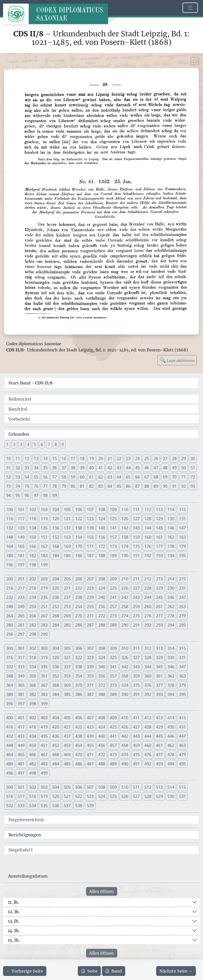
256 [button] (102, 607)
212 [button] (148, 579)
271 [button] (90, 616)
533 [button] (21, 806)
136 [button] (56, 528)
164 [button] (10, 546)
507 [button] (90, 787)
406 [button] (79, 718)
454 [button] (79, 745)
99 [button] (55, 495)
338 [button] (79, 667)
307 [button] (90, 648)
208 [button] (102, 579)
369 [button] (67, 685)
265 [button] (21, 616)
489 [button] (113, 764)
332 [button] (10, 667)
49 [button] (174, 468)
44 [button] (128, 468)
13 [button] (36, 458)
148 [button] (10, 537)
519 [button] (44, 796)
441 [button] (113, 736)
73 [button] (8, 486)
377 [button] (159, 685)
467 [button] (44, 755)
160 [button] (148, 537)
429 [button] (159, 727)
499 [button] (44, 773)
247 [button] (182, 597)
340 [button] (102, 667)
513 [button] (159, 787)
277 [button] (159, 616)
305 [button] (67, 648)
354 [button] (79, 676)
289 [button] (113, 625)
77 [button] (45, 486)
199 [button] (44, 565)
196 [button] (10, 565)
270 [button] (79, 616)
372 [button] (102, 685)
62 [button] (101, 477)
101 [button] (21, 509)
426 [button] (125, 727)
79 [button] (64, 486)
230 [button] (171, 588)
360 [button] (148, 676)
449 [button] (21, 745)
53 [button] (18, 477)
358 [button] (125, 676)
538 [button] (79, 806)
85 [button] (119, 486)
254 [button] (79, 607)
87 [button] (137, 486)
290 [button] (125, 625)
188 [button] (102, 556)
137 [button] (67, 528)
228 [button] (148, 588)
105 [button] (67, 509)
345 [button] (159, 667)
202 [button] (33, 579)
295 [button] (182, 625)
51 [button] (193, 468)
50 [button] (184, 468)
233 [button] (21, 597)
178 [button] (171, 546)
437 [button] (67, 736)
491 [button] (136, 764)
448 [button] (10, 745)
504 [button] (56, 787)
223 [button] (90, 588)
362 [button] (171, 676)
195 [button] (182, 556)
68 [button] (156, 477)
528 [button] (148, 796)
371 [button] (90, 685)
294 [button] (171, 625)
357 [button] (113, 676)
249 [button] (21, 607)
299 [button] (44, 634)
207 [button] (90, 579)
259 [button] (136, 607)
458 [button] (125, 745)
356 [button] (102, 676)
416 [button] (10, 727)
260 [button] (148, 607)
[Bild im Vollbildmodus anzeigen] (195, 61)
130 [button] (171, 519)
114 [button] (171, 509)
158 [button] (125, 537)
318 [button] (33, 658)
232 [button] (10, 597)
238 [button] (79, 597)
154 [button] (79, 537)
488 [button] (102, 764)
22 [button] (119, 458)
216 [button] (10, 588)
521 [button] (67, 796)
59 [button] (73, 477)
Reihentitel (20, 399)
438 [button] (79, 736)
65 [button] (128, 477)
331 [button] (182, 658)
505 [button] (67, 787)
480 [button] (10, 764)
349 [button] (21, 676)
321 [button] (67, 658)
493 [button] (159, 764)
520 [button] (56, 796)
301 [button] (21, 648)
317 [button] (21, 658)
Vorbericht (19, 419)
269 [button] (67, 616)
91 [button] (174, 486)
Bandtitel (18, 409)
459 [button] (136, 745)
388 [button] (102, 694)
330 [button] (171, 658)
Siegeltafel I (20, 850)
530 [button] (171, 796)
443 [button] (136, 736)
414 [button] (171, 718)
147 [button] (182, 528)
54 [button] (27, 477)
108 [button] (102, 509)
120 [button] (56, 519)
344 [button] (148, 667)
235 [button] (44, 597)
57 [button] (55, 477)
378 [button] (171, 685)
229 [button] (159, 588)
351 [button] (44, 676)
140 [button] (102, 528)
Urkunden (19, 434)
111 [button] (136, 509)
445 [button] (159, 736)
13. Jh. (14, 921)
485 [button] (67, 764)
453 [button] (67, 745)
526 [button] (125, 796)
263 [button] (182, 607)
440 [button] (102, 736)
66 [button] (137, 477)
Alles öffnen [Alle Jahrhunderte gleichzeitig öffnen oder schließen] (102, 891)
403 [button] (44, 718)
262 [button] (171, 607)
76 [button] (36, 486)
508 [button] (102, 787)
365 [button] (21, 685)
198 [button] (33, 565)
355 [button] (90, 676)
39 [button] (82, 468)
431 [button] (182, 727)
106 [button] (79, 509)
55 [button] (36, 477)
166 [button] (33, 546)
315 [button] (182, 648)
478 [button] (171, 755)
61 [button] (91, 477)
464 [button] (10, 755)
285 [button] (67, 625)
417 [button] (21, 727)
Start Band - (30, 383)
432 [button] (10, 736)
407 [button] (90, 718)
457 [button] (113, 745)
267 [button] (44, 616)
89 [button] (156, 486)
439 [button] (90, 736)
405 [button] (67, 718)
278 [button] (171, 616)
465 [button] (21, 755)
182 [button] (33, 556)
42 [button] (110, 468)
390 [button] (125, 694)
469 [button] (67, 755)
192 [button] (148, 556)
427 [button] (136, 727)
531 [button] (182, 796)
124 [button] (102, 519)
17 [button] (73, 458)
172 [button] (102, 546)
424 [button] (102, 727)
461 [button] (159, 745)
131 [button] (182, 519)
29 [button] (184, 458)
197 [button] (21, 565)
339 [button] (90, 667)
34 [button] (36, 468)
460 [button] (148, 745)
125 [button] (113, 519)
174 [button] (125, 546)
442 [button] (125, 736)
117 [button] (21, 519)
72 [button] (193, 477)
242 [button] (125, 597)
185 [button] (67, 556)
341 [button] (113, 667)
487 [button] (90, 764)
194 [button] (171, 556)
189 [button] (113, 556)
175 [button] (136, 546)
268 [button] (56, 616)
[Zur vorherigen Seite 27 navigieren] (25, 971)
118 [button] (33, 519)
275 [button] (136, 616)
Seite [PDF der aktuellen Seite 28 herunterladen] (89, 971)
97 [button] (36, 495)
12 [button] (27, 458)
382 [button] (33, 694)
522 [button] (79, 796)
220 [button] (56, 588)
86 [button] (128, 486)
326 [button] (125, 658)
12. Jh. (14, 912)
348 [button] (10, 676)
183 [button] (44, 556)
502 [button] (33, 787)
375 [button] (136, 685)
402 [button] (33, 718)
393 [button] (159, 694)
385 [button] (67, 694)
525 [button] (113, 796)
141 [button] (113, 528)
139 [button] (90, 528)
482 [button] (33, 764)
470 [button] (79, 755)
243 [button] (136, 597)
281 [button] (21, 625)
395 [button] (182, 694)
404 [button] (56, 718)
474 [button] (125, 755)
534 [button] (33, 806)
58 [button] (64, 477)
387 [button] (90, 694)
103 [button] (44, 509)
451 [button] (44, 745)
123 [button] (90, 519)
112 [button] (148, 509)
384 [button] (56, 694)
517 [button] (21, 796)
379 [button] (182, 685)
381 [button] (21, 694)
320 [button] (56, 658)
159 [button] (136, 537)
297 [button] (21, 634)
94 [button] (8, 495)
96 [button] (27, 495)
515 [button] (182, 787)
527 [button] (136, 796)
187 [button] (90, 556)
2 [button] (14, 444)
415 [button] (182, 718)
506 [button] (79, 787)
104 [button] (56, 509)
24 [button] (137, 458)
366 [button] (33, 685)
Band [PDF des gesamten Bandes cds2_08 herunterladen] (114, 971)
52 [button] (8, 477)
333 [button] (21, 667)
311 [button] (136, 648)
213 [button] (159, 579)
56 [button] (45, 477)
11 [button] (18, 458)
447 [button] (182, 736)
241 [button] (113, 597)
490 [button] (125, 764)
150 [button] (33, 537)
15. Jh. (14, 940)
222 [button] (79, 588)
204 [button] (56, 579)
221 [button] (67, 588)
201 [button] (21, 579)
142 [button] (125, 528)
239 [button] (90, 597)
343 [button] (136, 667)
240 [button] (102, 597)
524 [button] (102, 796)
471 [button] (90, 755)
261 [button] (159, 607)
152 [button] (56, 537)
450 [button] (33, 745)
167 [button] (44, 546)
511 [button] (136, 787)
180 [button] (10, 556)
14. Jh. (14, 931)
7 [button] (49, 444)
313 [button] (159, 648)
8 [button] (56, 444)
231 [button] (182, 588)
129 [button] (159, 519)
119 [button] (44, 519)
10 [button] (8, 458)
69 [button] (165, 477)
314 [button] (171, 648)
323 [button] (90, 658)
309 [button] (113, 648)
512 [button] (148, 787)
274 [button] (125, 616)
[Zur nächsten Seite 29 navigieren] (176, 971)
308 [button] (102, 648)
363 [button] (182, 676)
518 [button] (33, 796)
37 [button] (64, 468)
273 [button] (113, 616)
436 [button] (56, 736)
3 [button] (21, 444)
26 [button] (156, 458)
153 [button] (67, 537)
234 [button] (33, 597)
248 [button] (10, 607)
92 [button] (184, 486)
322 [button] (79, 658)
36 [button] (55, 468)
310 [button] (125, 648)
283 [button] (44, 625)
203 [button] (44, 579)
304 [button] (56, 648)
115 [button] (182, 509)
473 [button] (113, 755)
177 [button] (159, 546)
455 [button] (90, 745)
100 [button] (10, 509)
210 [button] (125, 579)
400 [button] (10, 718)
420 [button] (56, 727)
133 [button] (21, 528)
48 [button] (165, 468)
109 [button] (113, 509)
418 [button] (33, 727)
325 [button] (113, 658)
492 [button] (148, 764)
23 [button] (128, 458)
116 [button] (10, 519)
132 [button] (10, 528)
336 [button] (56, 667)
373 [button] (113, 685)
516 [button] (10, 796)
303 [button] (44, 648)
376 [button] (148, 685)
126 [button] (125, 519)
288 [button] (102, 625)
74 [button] (18, 486)
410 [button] (125, 718)
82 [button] (91, 486)
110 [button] (125, 509)
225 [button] (113, 588)
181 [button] (21, 556)
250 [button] (33, 607)
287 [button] (90, 625)
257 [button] (113, 607)
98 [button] (45, 495)
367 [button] (44, 685)
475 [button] (136, 755)
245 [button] (159, 597)
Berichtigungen (25, 835)
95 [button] (18, 495)
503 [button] (44, 787)
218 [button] (33, 588)
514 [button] (171, 787)
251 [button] (44, 607)
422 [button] (79, 727)
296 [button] (10, 634)
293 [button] (159, 625)
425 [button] (113, 727)
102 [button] (33, 509)
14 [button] (45, 458)
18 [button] (82, 458)
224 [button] (102, 588)
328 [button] (148, 658)
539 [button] (90, 806)
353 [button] (67, 676)
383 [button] (44, 694)
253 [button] (67, 607)
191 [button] (136, 556)
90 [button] (165, 486)
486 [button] (79, 764)
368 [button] (56, 685)
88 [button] (147, 486)
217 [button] (21, 588)
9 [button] (63, 444)
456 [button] (102, 745)
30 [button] (193, 458)
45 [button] (137, 468)
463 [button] (182, 745)
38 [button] (73, 468)
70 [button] (174, 477)
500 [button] (10, 787)
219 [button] (44, 588)
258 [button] (125, 607)
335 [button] (44, 667)
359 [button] (136, 676)
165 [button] (21, 546)
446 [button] (171, 736)
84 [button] (110, 486)
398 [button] (33, 704)
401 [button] (21, 718)
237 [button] (67, 597)
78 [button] (55, 486)
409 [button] (113, 718)
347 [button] (182, 667)
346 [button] (171, 667)
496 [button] (10, 773)
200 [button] (10, 579)
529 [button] (159, 796)
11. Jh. (13, 902)
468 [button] (56, 755)
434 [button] (33, 736)
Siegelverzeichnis (26, 820)
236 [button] (56, 597)
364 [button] (10, 685)
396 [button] (10, 704)
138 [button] (79, 528)
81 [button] (82, 486)
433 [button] (21, 736)
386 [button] (79, 694)
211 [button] (136, 579)
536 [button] (56, 806)
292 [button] (148, 625)
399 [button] (44, 704)
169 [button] (67, 546)
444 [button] (148, 736)
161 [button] (159, 537)
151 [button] (44, 537)
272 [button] (102, 616)
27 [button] (165, 458)
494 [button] (171, 764)
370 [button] (79, 685)
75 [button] (27, 486)
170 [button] (79, 546)
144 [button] (148, 528)
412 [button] (148, 718)
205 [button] (67, 579)
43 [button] (119, 468)
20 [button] (101, 458)
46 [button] (147, 468)
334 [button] (33, 667)
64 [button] (119, 477)
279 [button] (182, 616)
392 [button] (148, 694)
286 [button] (79, 625)
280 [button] (10, 625)
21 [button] (110, 458)
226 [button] (125, 588)
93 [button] (193, 486)
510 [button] (125, 787)
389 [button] (113, 694)
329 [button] (159, 658)
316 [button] (10, 658)
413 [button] (159, 718)
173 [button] (113, 546)
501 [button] (21, 787)
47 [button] (156, 468)
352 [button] (56, 676)
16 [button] (64, 458)
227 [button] (136, 588)
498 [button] (33, 773)
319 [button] (44, 658)
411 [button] (136, 718)
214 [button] (171, 579)
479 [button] (182, 755)
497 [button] (21, 773)
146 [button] (171, 528)
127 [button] (136, 519)
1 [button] (7, 444)
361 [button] (159, 676)
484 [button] (56, 764)
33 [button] (27, 468)
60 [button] (82, 477)
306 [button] (79, 648)
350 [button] (33, 676)
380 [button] (10, 694)
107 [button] (90, 509)
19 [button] (91, 458)
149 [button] (21, 537)
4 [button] (28, 444)
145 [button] (159, 528)
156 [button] (102, 537)
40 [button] (91, 468)
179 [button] (182, 546)
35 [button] (45, 468)
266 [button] (33, 616)
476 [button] (148, 755)
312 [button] (148, 648)
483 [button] (44, 764)
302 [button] (33, 648)
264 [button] (10, 616)
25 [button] (147, 458)
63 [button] (110, 477)
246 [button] (171, 597)
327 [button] (136, 658)
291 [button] (136, 625)
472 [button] (102, 755)
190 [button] (125, 556)
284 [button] (56, 625)
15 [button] (55, 458)
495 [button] (182, 764)
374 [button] (125, 685)
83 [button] (101, 486)
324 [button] (102, 658)
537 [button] (67, 806)
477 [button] (159, 755)
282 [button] (33, 625)
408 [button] (102, 718)
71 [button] (184, 477)
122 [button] (79, 519)
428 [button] (148, 727)
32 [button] (18, 468)
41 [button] (101, 468)
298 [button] (33, 634)
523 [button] (90, 796)
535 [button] (44, 806)
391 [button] (136, 694)
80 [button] (73, 486)
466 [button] (33, 755)
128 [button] (148, 519)
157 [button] (113, 537)
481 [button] (21, 764)
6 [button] (42, 444)
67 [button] (147, 477)
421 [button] (67, 727)
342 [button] (125, 667)
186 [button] (79, 556)
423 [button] (90, 727)
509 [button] (113, 787)
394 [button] (171, 694)
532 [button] (10, 806)
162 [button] (171, 537)
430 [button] (171, 727)
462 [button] (171, 745)
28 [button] (174, 458)
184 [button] (56, 556)
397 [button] (21, 704)
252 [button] (56, 607)
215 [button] (182, 579)
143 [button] (136, 528)
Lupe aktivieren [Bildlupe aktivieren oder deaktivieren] (177, 360)
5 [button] (35, 444)
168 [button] (56, 546)
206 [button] (79, 579)
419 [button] (44, 727)
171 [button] (90, 546)
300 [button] (10, 648)
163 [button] (182, 537)
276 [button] (148, 616)
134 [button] (33, 528)
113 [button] (159, 509)
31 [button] (8, 468)
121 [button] (67, 519)
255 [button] (90, 607)
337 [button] (67, 667)
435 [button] (44, 736)
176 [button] (148, 546)
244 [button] (148, 597)
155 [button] (90, 537)
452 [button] (56, 745)
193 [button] (159, 556)
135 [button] (44, 528)
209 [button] (113, 579)
